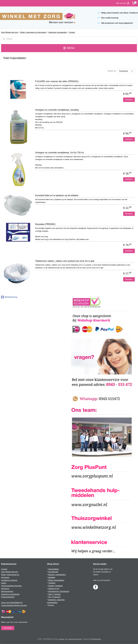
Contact (72, 32)
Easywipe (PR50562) (45, 224)
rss (66, 639)
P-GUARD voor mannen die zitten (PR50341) (57, 81)
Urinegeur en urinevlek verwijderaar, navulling (57, 110)
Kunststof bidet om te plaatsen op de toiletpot (57, 196)
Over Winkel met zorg (10, 32)
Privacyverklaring (8, 597)
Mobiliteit (52, 577)
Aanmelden (8, 628)
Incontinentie (53, 572)
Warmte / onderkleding (57, 575)
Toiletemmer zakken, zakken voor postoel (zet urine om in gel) (65, 261)
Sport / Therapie (55, 594)
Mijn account (123, 3)
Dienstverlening (7, 591)
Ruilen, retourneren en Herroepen (33, 32)
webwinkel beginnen (75, 639)
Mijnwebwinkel (96, 639)
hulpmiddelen (52, 603)
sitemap (62, 639)
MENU (69, 48)
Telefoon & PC (54, 589)
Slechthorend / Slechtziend (59, 591)
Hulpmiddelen (54, 569)
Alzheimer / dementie (56, 600)
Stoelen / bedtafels (56, 586)
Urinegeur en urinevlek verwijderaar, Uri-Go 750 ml (59, 153)
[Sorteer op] (126, 71)
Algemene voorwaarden (57, 32)
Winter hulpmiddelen (56, 580)
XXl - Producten (54, 597)
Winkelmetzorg (9, 297)
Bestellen (129, 100)
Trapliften (52, 583)
